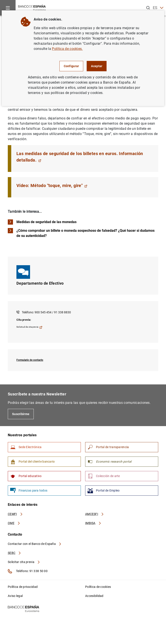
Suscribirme (21, 414)
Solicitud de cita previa (29, 327)
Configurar (71, 66)
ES (158, 8)
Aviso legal (15, 596)
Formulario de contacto (30, 360)
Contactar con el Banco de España (35, 544)
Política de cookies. (67, 49)
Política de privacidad (23, 587)
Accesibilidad (94, 596)
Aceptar (97, 66)
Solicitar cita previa (24, 562)
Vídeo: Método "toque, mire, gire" (52, 186)
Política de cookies (98, 587)
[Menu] (8, 8)
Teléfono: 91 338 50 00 (28, 571)
